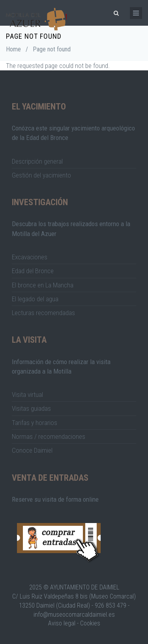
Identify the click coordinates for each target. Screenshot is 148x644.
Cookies (90, 623)
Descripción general (37, 161)
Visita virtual (27, 395)
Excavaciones (30, 257)
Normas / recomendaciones (49, 436)
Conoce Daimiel (32, 450)
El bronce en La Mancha (43, 285)
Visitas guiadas (31, 408)
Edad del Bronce (33, 271)
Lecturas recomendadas (43, 313)
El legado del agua (35, 299)
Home (13, 49)
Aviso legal (62, 623)
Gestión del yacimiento (41, 175)
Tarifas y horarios (35, 423)
